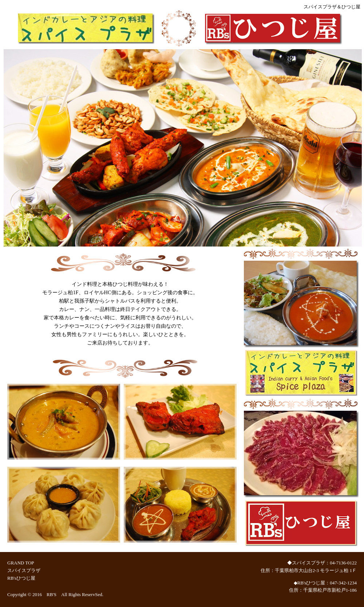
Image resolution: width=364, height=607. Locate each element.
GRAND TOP (21, 563)
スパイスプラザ (24, 570)
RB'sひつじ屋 (21, 578)
